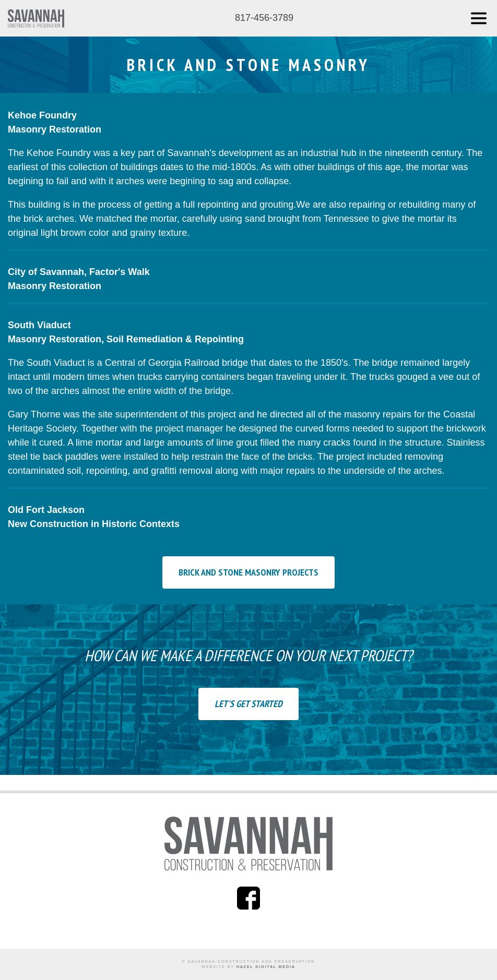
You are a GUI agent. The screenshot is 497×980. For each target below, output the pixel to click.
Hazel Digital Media (266, 967)
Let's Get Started (249, 704)
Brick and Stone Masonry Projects (249, 572)
